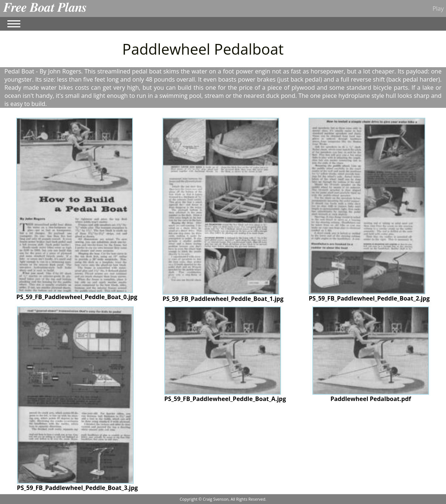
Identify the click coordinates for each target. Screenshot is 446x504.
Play (438, 8)
